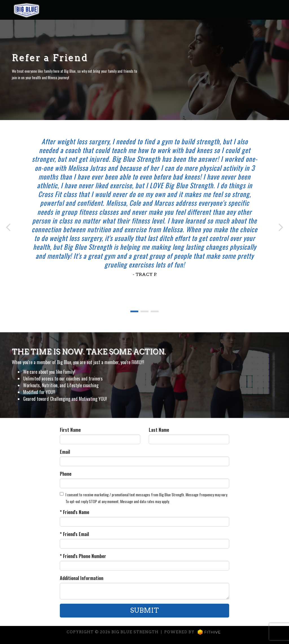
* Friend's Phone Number (83, 556)
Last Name (159, 430)
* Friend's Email (74, 534)
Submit (144, 610)
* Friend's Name (75, 512)
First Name (70, 430)
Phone (66, 474)
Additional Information (82, 578)
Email (65, 452)
